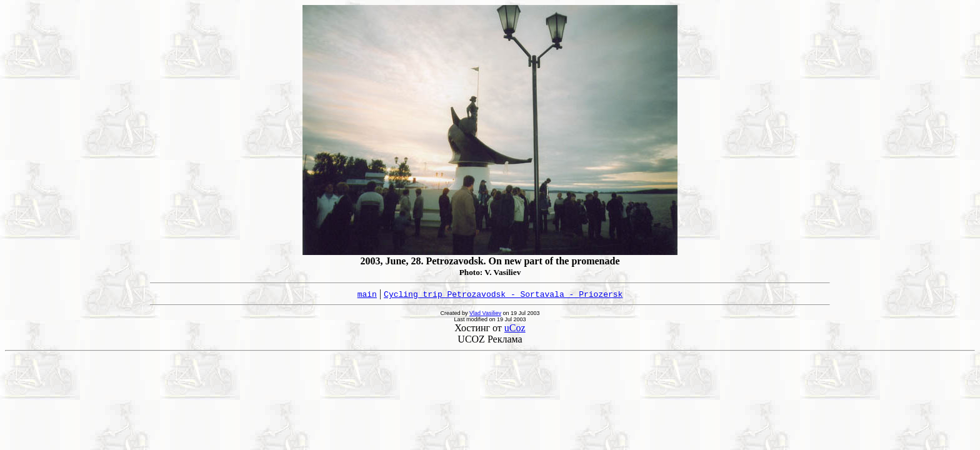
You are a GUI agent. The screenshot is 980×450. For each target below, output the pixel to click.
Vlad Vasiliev (485, 313)
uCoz (515, 328)
